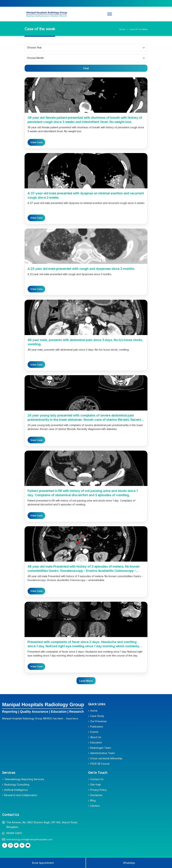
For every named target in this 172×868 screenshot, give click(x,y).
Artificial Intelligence (16, 790)
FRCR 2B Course (100, 764)
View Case (36, 142)
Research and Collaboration (21, 795)
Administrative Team (103, 753)
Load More (86, 681)
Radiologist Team (101, 748)
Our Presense (98, 721)
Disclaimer (96, 795)
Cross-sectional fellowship (106, 758)
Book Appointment (43, 863)
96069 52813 (14, 833)
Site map (96, 785)
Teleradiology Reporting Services (24, 779)
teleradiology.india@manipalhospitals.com (30, 839)
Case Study (97, 716)
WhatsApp (129, 863)
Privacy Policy (98, 790)
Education (96, 742)
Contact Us (97, 779)
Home (122, 29)
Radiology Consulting (17, 785)
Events (94, 732)
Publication (97, 727)
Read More (72, 719)
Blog (93, 800)
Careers (95, 806)
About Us (96, 737)
